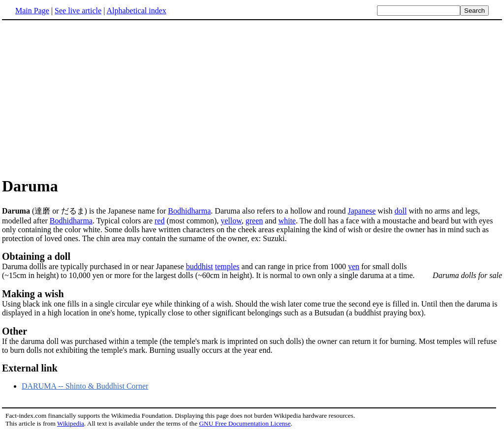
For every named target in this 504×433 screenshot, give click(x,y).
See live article (78, 11)
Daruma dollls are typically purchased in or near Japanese (94, 266)
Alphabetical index (136, 11)
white (287, 221)
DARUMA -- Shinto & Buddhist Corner (85, 386)
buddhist (200, 266)
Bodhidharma (189, 211)
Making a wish (33, 294)
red (159, 221)
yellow (231, 221)
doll (401, 211)
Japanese (362, 211)
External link (30, 368)
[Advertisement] (252, 98)
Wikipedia (71, 423)
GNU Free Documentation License (245, 423)
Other (15, 331)
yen (354, 266)
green (254, 221)
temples (227, 266)
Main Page (32, 11)
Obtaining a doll (36, 256)
